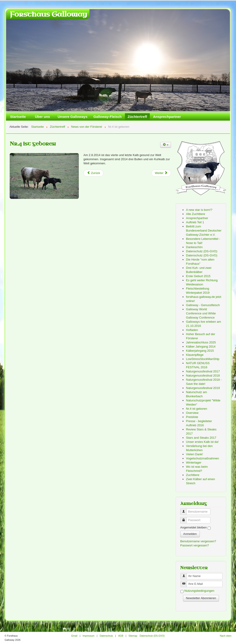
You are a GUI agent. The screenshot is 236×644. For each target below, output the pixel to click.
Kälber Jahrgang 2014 (201, 347)
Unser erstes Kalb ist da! (202, 442)
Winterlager (194, 463)
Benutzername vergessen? (198, 541)
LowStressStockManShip (203, 359)
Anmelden (190, 534)
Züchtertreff (137, 117)
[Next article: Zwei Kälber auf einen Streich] (161, 173)
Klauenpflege (195, 355)
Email (74, 636)
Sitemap (133, 636)
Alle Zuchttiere (196, 214)
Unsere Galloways (72, 117)
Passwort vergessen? (195, 545)
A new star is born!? (199, 210)
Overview (192, 413)
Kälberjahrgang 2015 (200, 351)
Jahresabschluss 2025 (201, 342)
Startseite (18, 117)
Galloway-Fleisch (108, 117)
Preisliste (192, 417)
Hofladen (192, 330)
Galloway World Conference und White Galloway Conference (201, 313)
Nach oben (226, 636)
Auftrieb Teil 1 (195, 222)
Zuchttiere (193, 475)
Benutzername (185, 510)
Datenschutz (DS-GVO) (202, 251)
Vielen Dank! (194, 454)
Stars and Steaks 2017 (201, 438)
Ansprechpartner (167, 117)
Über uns (42, 117)
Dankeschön (194, 247)
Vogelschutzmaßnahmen (202, 458)
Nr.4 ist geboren (33, 144)
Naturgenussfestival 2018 (203, 376)
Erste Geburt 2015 (198, 276)
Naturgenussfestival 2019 (203, 388)
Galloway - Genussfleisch (203, 305)
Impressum (88, 636)
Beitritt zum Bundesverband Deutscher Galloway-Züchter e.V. (204, 231)
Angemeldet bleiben (193, 527)
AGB (121, 636)
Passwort (185, 518)
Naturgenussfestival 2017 (203, 371)
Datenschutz (106, 636)
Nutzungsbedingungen (199, 591)
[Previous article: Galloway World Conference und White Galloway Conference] (93, 173)
